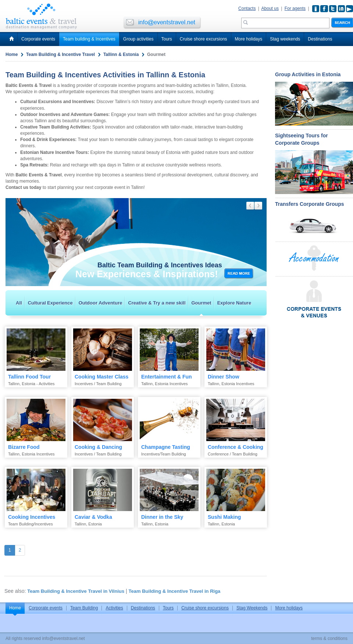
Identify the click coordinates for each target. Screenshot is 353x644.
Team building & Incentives (89, 39)
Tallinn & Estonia (121, 54)
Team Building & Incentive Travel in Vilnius (76, 591)
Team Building (84, 608)
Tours (167, 39)
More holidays (249, 39)
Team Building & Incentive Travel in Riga (175, 591)
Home (12, 54)
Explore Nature (234, 303)
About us (270, 8)
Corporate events (38, 39)
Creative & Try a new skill (157, 303)
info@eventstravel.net (63, 638)
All (19, 303)
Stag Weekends (252, 608)
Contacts (247, 8)
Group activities (138, 39)
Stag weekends (285, 39)
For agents (295, 8)
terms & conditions (329, 638)
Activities (114, 608)
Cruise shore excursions (204, 39)
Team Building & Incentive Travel (60, 54)
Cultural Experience (50, 303)
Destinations (320, 39)
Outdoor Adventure (101, 303)
